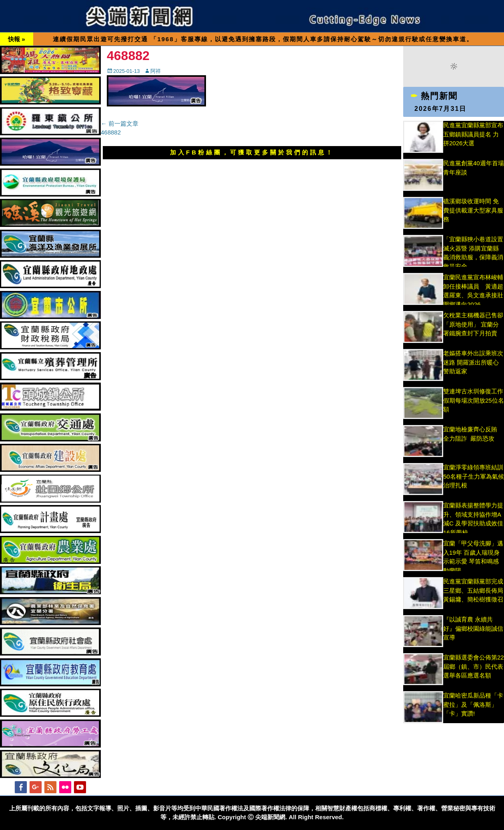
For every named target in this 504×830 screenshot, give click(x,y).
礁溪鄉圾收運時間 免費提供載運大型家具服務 (473, 210)
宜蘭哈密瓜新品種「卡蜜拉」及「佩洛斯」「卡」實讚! (473, 704)
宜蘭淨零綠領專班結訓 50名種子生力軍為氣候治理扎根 (474, 476)
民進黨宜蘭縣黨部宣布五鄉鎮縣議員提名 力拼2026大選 (473, 134)
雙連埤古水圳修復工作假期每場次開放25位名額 (474, 400)
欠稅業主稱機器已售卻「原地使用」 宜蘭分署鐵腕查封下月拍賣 (473, 324)
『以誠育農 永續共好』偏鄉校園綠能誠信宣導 (473, 628)
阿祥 (156, 71)
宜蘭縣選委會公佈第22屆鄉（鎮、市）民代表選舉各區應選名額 (474, 666)
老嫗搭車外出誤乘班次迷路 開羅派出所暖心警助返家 (473, 362)
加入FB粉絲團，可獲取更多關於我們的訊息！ (252, 152)
